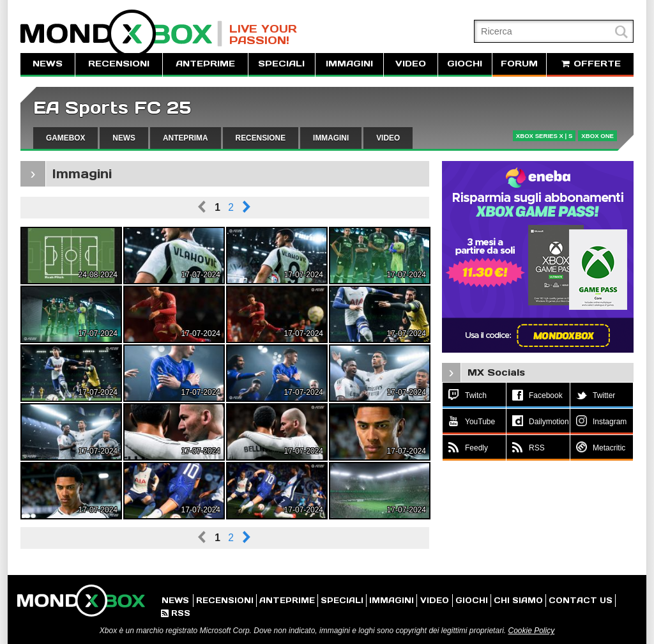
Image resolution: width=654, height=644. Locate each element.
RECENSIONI (119, 64)
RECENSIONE (261, 138)
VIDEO (411, 64)
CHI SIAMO (518, 600)
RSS (176, 613)
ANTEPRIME (205, 64)
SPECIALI (281, 64)
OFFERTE (590, 64)
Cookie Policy (531, 631)
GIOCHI (465, 64)
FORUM (519, 64)
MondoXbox (121, 34)
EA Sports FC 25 (112, 108)
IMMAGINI (349, 64)
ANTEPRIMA (186, 138)
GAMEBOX (65, 138)
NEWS (48, 64)
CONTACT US (581, 600)
